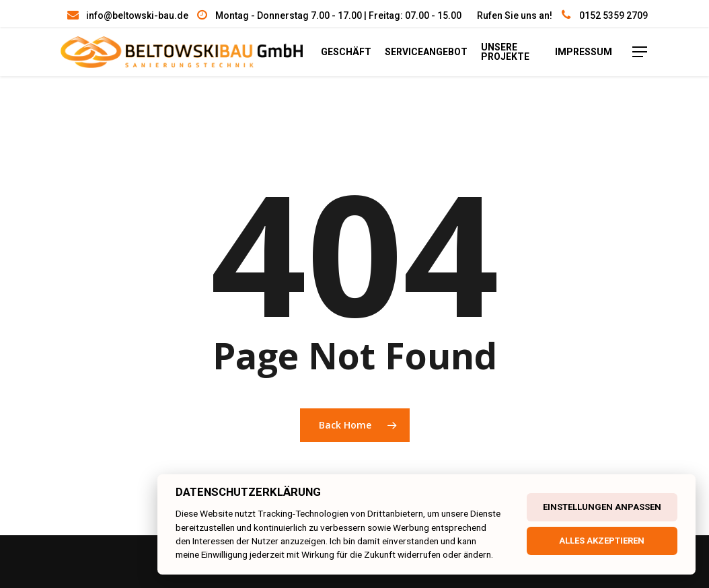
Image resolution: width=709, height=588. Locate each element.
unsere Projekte (523, 55)
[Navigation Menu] (646, 55)
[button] (27, 561)
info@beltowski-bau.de (137, 15)
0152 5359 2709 (613, 15)
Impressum (589, 55)
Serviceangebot (444, 55)
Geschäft (364, 55)
